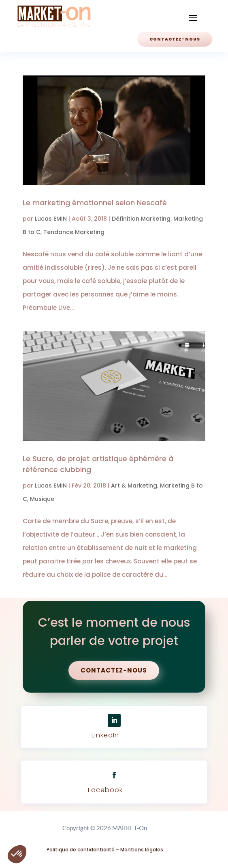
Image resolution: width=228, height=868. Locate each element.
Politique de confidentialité (81, 850)
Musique (42, 499)
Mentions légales (142, 850)
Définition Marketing (141, 219)
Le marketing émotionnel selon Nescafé (95, 203)
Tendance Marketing (74, 232)
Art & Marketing (134, 486)
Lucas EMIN (51, 219)
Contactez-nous (175, 39)
